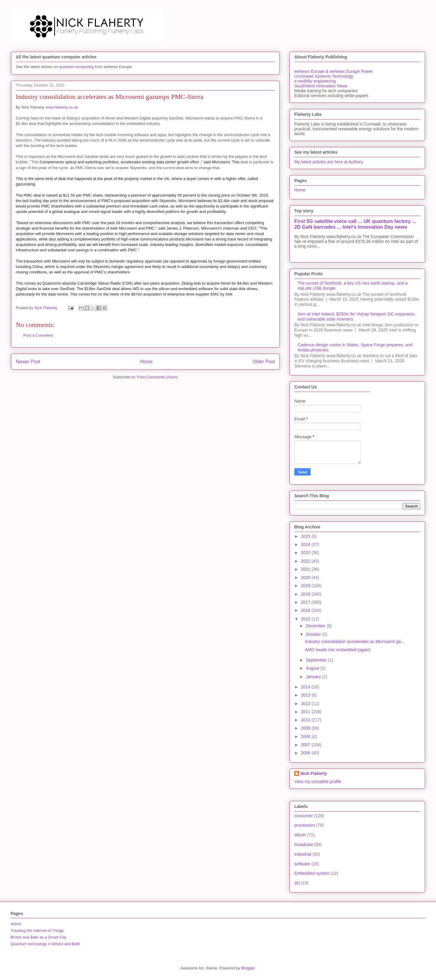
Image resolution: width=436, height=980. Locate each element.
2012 (306, 704)
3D (297, 883)
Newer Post (28, 362)
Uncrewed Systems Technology (324, 76)
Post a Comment (38, 335)
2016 (306, 610)
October (314, 634)
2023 (306, 553)
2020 (306, 577)
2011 (306, 712)
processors (305, 825)
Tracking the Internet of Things (37, 931)
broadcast (304, 844)
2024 (306, 544)
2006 (306, 753)
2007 (306, 745)
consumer (304, 816)
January (314, 677)
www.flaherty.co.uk (62, 107)
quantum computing (76, 67)
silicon (300, 835)
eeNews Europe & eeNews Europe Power (334, 71)
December (316, 626)
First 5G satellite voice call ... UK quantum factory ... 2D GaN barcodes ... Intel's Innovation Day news (355, 224)
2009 (306, 728)
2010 (306, 720)
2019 (306, 586)
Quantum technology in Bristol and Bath (45, 944)
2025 (306, 536)
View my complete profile (318, 782)
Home (147, 362)
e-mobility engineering (315, 81)
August (313, 668)
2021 (306, 569)
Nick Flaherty (314, 773)
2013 (306, 695)
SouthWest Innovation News (321, 86)
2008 (306, 737)
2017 (306, 602)
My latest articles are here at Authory (329, 162)
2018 (306, 594)
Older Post (264, 362)
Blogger (248, 968)
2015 (306, 619)
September (317, 660)
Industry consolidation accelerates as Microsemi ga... (355, 642)
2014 (306, 687)
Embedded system (312, 873)
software (302, 864)
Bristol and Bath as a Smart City (38, 937)
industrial (303, 854)
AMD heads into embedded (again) (338, 650)
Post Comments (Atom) (157, 377)
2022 (306, 561)
